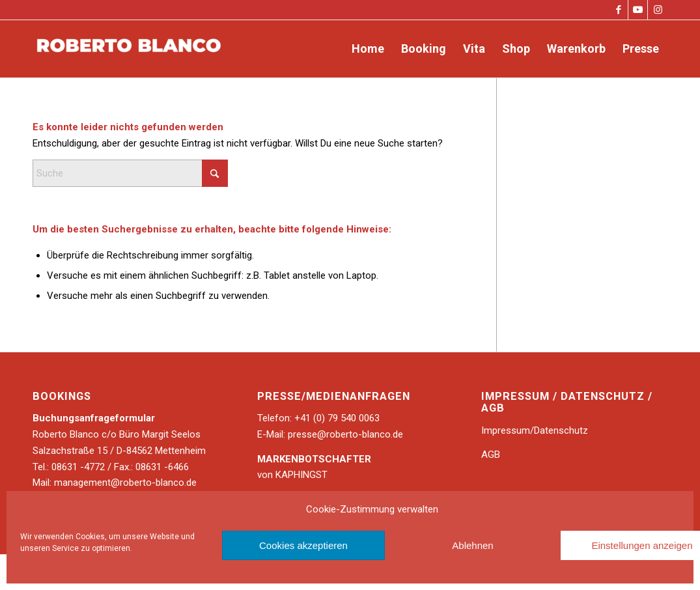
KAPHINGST (301, 475)
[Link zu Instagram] (658, 10)
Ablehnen (472, 545)
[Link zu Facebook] (618, 10)
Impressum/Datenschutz (535, 430)
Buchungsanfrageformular (94, 418)
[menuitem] (368, 49)
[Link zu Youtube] (638, 10)
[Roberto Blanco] (130, 49)
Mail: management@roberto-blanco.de (115, 483)
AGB (491, 455)
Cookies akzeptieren (303, 545)
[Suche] (130, 173)
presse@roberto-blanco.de (345, 434)
